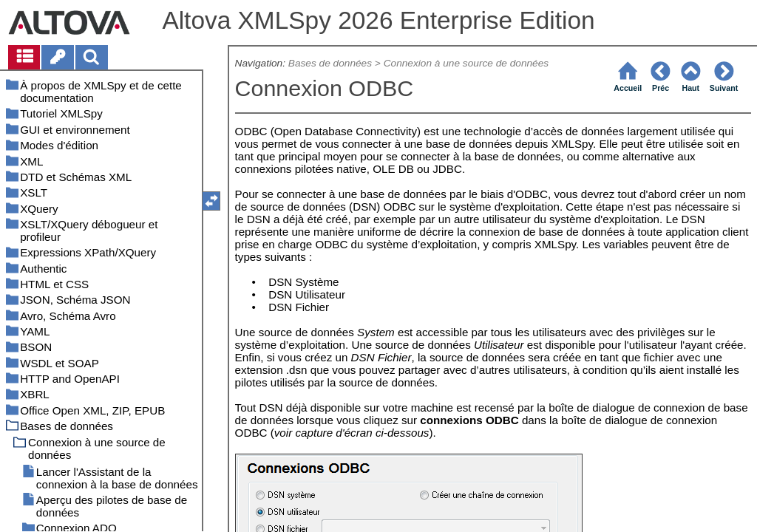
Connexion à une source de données (466, 63)
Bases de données (330, 63)
